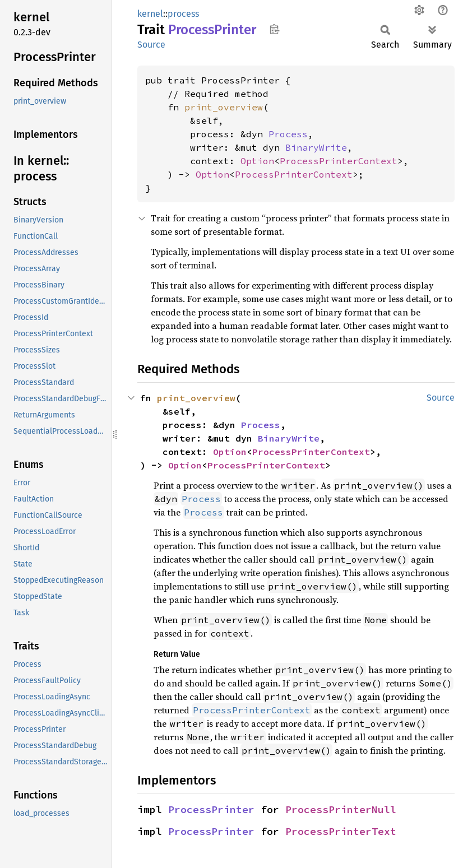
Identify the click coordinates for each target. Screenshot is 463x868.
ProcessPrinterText (341, 831)
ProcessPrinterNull (341, 809)
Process (288, 134)
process (183, 14)
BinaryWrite (316, 147)
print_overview (224, 107)
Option (257, 161)
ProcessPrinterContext (339, 161)
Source (151, 45)
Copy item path (274, 29)
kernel (150, 14)
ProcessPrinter (211, 809)
